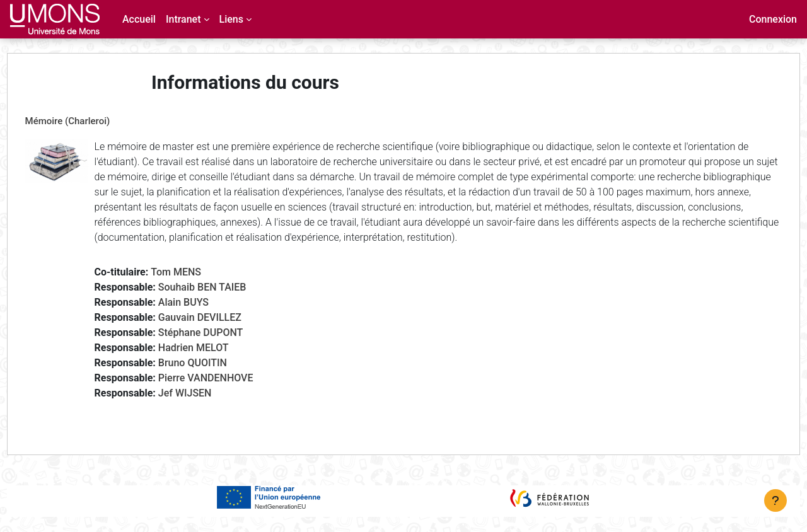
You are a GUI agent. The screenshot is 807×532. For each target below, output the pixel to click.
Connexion (773, 19)
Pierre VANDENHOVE (229, 393)
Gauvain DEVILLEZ (223, 332)
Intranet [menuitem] (183, 19)
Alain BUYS (207, 317)
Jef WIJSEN (208, 408)
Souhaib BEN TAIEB (226, 302)
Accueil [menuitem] (139, 19)
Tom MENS (200, 287)
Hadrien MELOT (217, 363)
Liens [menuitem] (231, 19)
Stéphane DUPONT (224, 348)
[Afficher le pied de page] (775, 500)
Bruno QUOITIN (216, 378)
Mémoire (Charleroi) (91, 121)
